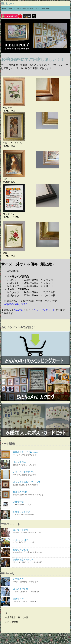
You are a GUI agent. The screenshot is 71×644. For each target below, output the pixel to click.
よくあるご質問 (41, 590)
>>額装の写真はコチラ (16, 304)
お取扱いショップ (41, 513)
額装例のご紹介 (41, 493)
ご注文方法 (45, 8)
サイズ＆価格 (41, 464)
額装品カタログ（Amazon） (41, 454)
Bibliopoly (8, 3)
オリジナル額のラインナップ (41, 483)
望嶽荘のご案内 (41, 551)
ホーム (4, 8)
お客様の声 (41, 580)
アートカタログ (13, 8)
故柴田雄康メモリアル (41, 561)
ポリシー (8, 613)
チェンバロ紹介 (41, 541)
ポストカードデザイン (41, 474)
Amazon (18, 310)
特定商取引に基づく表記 (15, 617)
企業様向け (41, 600)
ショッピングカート (44, 310)
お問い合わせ (10, 622)
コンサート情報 (41, 531)
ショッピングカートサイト (30, 8)
